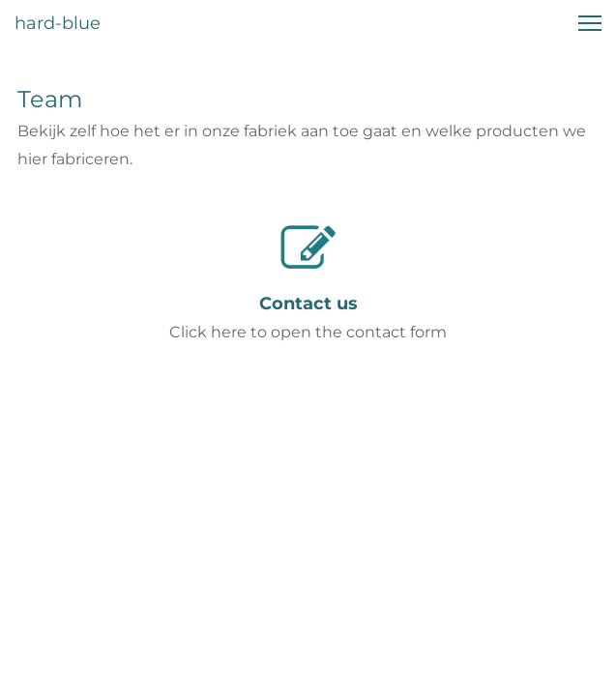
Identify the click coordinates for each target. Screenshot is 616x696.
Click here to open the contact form (308, 332)
